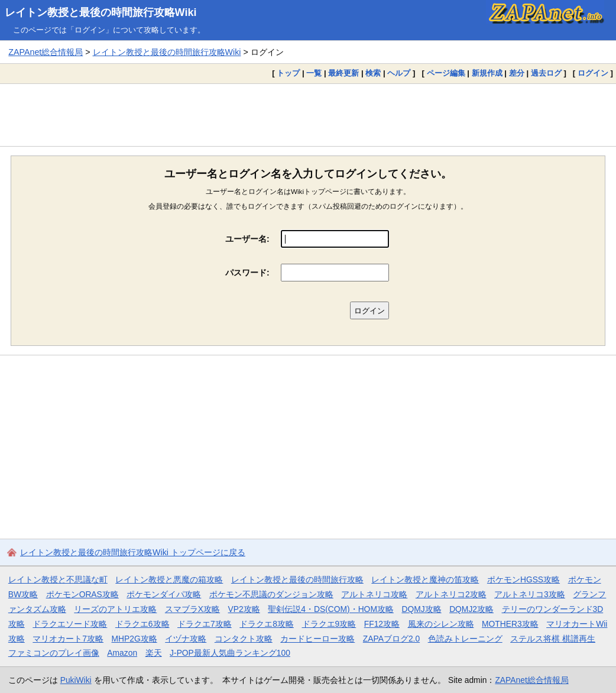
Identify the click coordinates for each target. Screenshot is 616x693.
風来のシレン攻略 (441, 624)
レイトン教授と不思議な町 (58, 579)
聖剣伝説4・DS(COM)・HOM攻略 (331, 609)
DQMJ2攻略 (471, 609)
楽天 (154, 653)
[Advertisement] (308, 115)
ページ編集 (446, 73)
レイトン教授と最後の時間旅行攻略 (297, 579)
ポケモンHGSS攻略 (523, 579)
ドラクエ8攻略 (267, 624)
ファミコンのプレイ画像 (54, 653)
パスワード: (247, 273)
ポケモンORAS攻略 (82, 594)
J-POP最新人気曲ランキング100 (230, 653)
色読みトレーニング (465, 639)
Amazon (122, 653)
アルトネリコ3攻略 (530, 594)
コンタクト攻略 (244, 639)
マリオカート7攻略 (68, 639)
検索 (373, 73)
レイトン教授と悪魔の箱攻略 (169, 579)
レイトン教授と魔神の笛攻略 (425, 579)
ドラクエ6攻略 (142, 624)
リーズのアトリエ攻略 (115, 609)
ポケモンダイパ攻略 (164, 594)
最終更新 (343, 73)
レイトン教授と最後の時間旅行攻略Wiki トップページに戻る (133, 552)
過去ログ (546, 73)
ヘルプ (399, 73)
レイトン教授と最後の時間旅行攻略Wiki (101, 12)
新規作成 (487, 73)
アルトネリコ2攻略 (451, 594)
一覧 (314, 73)
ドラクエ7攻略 (205, 624)
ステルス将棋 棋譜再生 (553, 639)
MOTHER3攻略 (510, 624)
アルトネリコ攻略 (374, 594)
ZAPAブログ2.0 (391, 639)
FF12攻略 (382, 624)
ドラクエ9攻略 (329, 624)
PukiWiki (76, 680)
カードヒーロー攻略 (317, 639)
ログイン (593, 73)
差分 (517, 73)
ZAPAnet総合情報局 (46, 52)
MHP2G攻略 (134, 639)
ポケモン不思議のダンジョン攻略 (271, 594)
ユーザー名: (247, 239)
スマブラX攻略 (192, 609)
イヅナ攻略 (186, 639)
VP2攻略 (244, 609)
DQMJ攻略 (421, 609)
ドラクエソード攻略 (70, 624)
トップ (288, 73)
